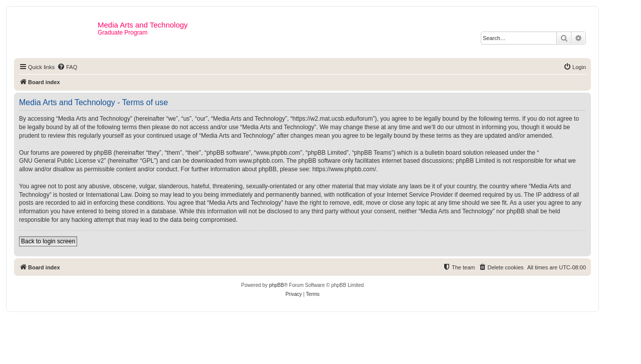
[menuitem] (67, 67)
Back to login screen (48, 241)
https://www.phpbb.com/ (344, 169)
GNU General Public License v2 (61, 161)
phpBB (276, 285)
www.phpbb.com (261, 161)
